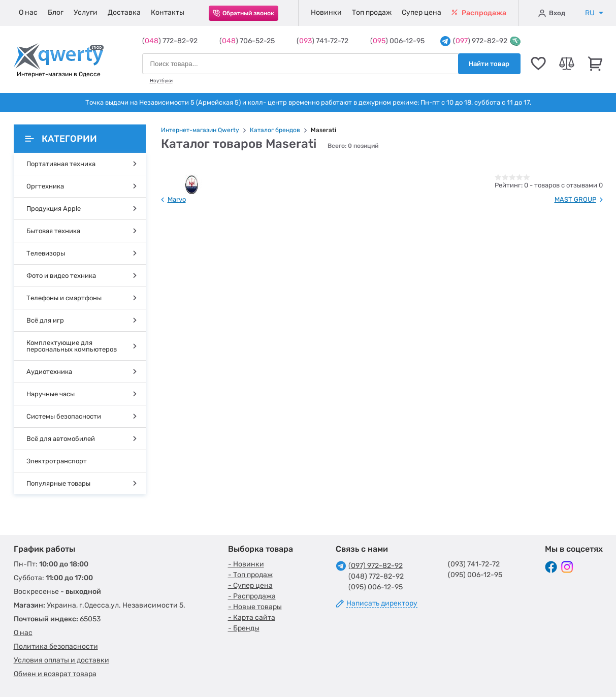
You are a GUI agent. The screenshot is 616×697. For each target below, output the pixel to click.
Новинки (326, 12)
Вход (552, 13)
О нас (28, 12)
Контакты (168, 12)
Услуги (86, 12)
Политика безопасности (56, 646)
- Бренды (244, 628)
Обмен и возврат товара (55, 674)
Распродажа (479, 13)
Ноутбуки (161, 81)
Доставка (124, 12)
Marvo (177, 199)
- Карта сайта (252, 617)
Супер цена (422, 12)
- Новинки (246, 564)
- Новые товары (255, 607)
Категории (61, 139)
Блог (56, 12)
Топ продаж (372, 12)
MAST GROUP (575, 199)
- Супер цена (250, 585)
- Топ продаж (250, 575)
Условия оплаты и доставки (61, 660)
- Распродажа (252, 596)
